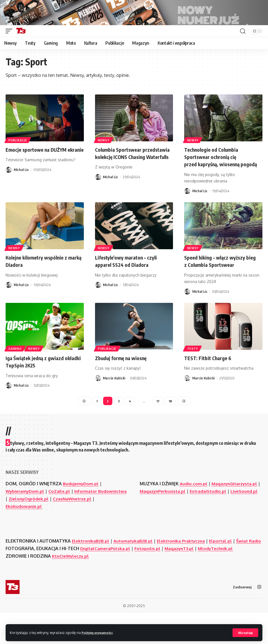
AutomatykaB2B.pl (135, 564)
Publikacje (18, 155)
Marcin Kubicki (114, 400)
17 (158, 423)
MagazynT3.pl (182, 579)
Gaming (16, 370)
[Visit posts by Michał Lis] (9, 192)
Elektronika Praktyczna (185, 564)
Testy (193, 370)
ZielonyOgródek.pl (60, 522)
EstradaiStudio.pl (214, 514)
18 (171, 423)
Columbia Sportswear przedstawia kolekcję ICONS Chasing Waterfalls (129, 171)
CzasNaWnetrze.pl (105, 522)
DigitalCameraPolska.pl (106, 579)
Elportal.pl (227, 564)
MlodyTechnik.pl (220, 579)
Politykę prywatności (100, 632)
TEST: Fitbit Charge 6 (210, 380)
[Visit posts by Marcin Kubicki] (98, 400)
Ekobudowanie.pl (27, 529)
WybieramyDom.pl (26, 514)
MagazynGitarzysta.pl (236, 507)
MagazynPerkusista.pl (167, 514)
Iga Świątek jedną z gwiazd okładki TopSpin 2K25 (38, 383)
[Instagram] (259, 618)
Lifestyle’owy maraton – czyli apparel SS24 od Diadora (130, 283)
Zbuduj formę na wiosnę (124, 380)
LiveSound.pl (154, 522)
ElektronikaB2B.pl (91, 564)
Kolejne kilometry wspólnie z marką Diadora (38, 283)
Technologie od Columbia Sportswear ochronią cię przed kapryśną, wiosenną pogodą (216, 175)
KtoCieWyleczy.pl (71, 586)
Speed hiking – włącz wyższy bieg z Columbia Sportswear (219, 283)
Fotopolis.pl (149, 579)
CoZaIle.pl (61, 514)
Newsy (104, 155)
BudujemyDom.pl (81, 507)
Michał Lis (22, 192)
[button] (245, 633)
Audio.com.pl (194, 507)
